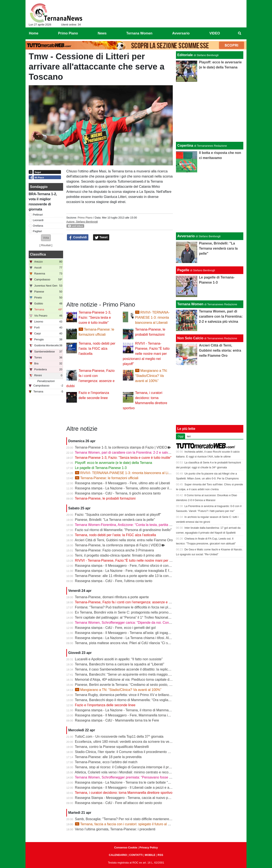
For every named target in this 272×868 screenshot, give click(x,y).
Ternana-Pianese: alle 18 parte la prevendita (108, 757)
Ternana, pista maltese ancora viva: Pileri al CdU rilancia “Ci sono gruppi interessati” (138, 643)
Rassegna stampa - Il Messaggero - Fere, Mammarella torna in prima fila (130, 715)
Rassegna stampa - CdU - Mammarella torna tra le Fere (117, 720)
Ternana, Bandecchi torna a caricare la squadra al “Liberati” (120, 664)
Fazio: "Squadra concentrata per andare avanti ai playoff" (118, 515)
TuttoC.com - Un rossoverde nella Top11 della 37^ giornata (119, 737)
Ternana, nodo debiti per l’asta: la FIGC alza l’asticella (97, 349)
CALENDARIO (118, 855)
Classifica (38, 254)
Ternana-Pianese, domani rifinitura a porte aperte (112, 597)
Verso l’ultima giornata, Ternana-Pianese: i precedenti (115, 829)
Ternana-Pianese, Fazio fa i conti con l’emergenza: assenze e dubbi (126, 602)
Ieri (189, 436)
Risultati (46, 245)
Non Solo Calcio (190, 338)
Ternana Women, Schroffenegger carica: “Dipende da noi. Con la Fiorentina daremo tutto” (142, 623)
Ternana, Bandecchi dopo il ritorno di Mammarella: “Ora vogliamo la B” (128, 700)
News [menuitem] (102, 33)
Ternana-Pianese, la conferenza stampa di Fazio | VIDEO (118, 545)
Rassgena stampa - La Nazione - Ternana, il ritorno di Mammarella (125, 710)
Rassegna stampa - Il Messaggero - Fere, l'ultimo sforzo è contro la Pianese (132, 566)
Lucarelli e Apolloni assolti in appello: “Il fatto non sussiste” (119, 659)
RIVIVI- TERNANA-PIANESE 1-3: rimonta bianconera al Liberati (152, 318)
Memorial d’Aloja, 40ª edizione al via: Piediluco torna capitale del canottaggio (133, 680)
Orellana (38, 226)
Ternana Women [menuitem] (139, 33)
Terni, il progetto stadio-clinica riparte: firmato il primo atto (118, 555)
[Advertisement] (210, 202)
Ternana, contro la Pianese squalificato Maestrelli (112, 747)
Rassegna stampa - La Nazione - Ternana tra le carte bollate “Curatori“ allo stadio (136, 782)
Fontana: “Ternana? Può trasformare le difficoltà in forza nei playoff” (126, 607)
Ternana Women (190, 304)
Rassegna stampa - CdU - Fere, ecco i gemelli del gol (115, 628)
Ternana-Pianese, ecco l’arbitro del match (106, 762)
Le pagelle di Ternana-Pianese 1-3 (101, 468)
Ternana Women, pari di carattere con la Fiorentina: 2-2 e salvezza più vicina (132, 452)
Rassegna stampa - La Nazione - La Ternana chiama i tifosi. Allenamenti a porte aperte (140, 638)
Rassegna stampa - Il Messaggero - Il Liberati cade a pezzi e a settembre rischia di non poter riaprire (151, 788)
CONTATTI (136, 855)
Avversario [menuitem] (181, 33)
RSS (160, 855)
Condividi (78, 237)
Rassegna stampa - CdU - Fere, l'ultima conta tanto (114, 581)
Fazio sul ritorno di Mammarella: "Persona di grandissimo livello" (123, 530)
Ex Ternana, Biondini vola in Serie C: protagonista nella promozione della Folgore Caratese (144, 612)
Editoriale (185, 55)
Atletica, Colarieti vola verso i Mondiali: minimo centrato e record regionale (131, 772)
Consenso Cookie (126, 847)
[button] (46, 238)
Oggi (181, 436)
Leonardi (38, 220)
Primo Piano (85, 218)
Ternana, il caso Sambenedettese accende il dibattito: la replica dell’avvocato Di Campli (140, 669)
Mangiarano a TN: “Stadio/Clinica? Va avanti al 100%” (151, 376)
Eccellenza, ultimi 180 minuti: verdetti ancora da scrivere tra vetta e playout (131, 742)
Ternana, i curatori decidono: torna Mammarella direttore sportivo (124, 793)
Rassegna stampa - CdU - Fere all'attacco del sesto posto (118, 803)
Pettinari (38, 215)
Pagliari (38, 231)
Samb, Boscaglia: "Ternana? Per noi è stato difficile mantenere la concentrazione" (137, 819)
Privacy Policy (149, 847)
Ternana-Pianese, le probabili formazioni (105, 498)
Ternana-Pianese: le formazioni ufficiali (107, 478)
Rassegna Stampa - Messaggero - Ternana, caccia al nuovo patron (125, 798)
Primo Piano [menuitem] (68, 33)
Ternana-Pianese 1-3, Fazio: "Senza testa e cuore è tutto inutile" (95, 318)
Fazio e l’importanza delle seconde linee (105, 705)
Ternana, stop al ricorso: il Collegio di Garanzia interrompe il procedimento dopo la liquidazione (146, 767)
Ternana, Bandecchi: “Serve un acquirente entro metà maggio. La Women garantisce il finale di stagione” (154, 674)
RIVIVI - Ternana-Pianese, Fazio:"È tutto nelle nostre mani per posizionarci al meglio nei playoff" (146, 354)
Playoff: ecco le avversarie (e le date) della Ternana (114, 463)
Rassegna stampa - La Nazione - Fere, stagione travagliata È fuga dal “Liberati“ (135, 571)
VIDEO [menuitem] (215, 33)
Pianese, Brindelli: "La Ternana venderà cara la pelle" (115, 520)
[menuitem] (240, 33)
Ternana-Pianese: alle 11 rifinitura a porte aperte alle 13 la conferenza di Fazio (134, 576)
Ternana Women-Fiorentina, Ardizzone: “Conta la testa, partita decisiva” (129, 525)
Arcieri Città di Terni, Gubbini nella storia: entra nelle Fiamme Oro (124, 540)
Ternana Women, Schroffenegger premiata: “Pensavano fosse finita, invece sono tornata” (142, 777)
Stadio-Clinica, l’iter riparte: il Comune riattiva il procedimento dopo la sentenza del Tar (140, 752)
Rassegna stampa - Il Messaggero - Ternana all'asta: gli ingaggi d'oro (127, 633)
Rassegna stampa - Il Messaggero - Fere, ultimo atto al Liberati (123, 483)
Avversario (186, 236)
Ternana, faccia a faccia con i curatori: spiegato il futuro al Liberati (127, 824)
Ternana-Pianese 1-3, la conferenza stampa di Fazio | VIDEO (121, 447)
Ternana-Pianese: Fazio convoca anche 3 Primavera (114, 550)
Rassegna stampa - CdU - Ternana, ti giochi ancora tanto (118, 493)
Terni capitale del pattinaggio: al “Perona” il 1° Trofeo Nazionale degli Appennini (134, 617)
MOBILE (150, 855)
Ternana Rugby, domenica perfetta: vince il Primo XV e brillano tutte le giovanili (134, 695)
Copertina (185, 146)
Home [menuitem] (34, 33)
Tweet (101, 237)
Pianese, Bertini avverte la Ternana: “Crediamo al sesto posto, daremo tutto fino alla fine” (142, 685)
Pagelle (183, 270)
